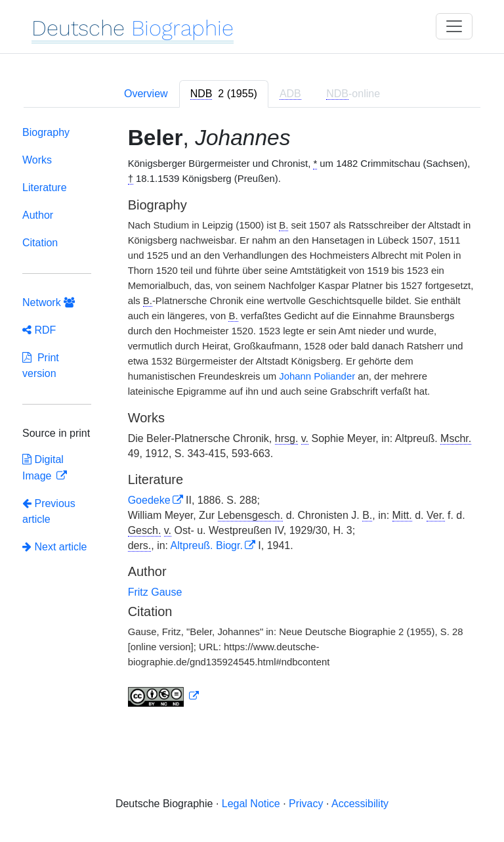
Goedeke (149, 500)
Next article (54, 547)
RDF (39, 330)
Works (37, 160)
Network (49, 302)
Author (38, 215)
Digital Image (43, 468)
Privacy (306, 804)
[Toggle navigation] (454, 26)
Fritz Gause (155, 592)
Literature (45, 188)
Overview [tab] (146, 94)
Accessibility (360, 804)
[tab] (224, 94)
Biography (46, 132)
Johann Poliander (317, 376)
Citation (40, 243)
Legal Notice (251, 804)
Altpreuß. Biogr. (207, 545)
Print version (41, 366)
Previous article (49, 511)
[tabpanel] (252, 419)
